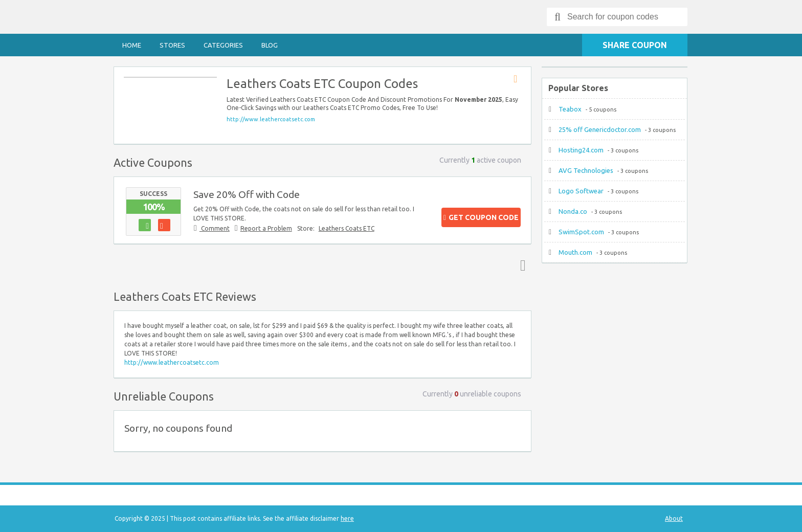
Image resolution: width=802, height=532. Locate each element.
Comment (215, 228)
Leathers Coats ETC (347, 228)
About (674, 518)
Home (132, 45)
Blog (270, 45)
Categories (223, 45)
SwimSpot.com (581, 232)
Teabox (570, 109)
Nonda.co (573, 211)
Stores (172, 45)
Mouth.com (575, 252)
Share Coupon (635, 45)
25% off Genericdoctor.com (600, 129)
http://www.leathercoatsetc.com (271, 119)
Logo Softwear (581, 191)
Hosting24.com (581, 150)
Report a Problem (266, 228)
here (347, 518)
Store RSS (519, 79)
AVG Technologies (586, 170)
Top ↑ (521, 265)
